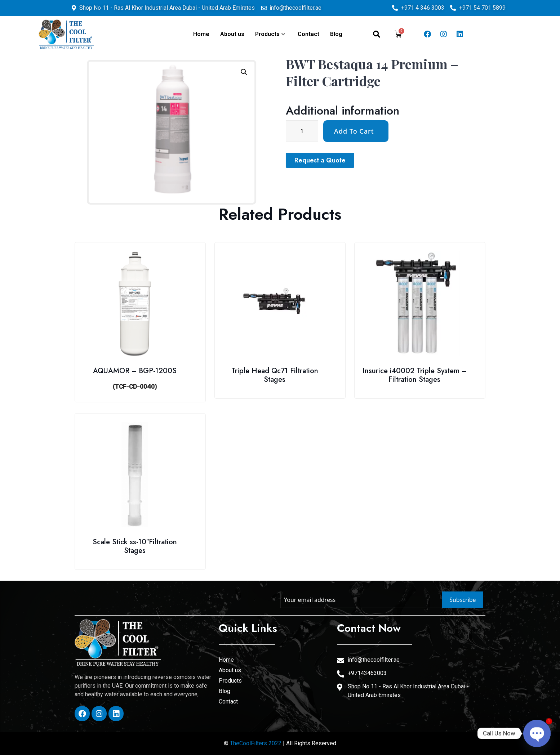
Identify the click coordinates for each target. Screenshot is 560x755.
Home (201, 34)
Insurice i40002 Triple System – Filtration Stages (415, 375)
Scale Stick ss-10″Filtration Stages (135, 546)
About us (232, 34)
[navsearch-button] (377, 34)
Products (270, 34)
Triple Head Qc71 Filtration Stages (275, 375)
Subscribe (463, 600)
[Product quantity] (365, 131)
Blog (336, 34)
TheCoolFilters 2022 (256, 743)
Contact (308, 34)
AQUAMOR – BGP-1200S (135, 371)
